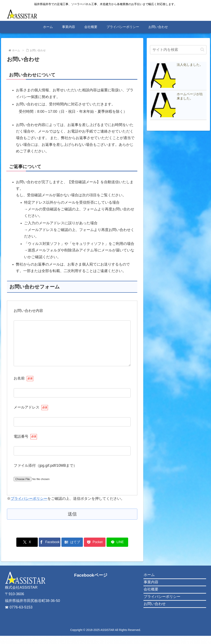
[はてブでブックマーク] (72, 550)
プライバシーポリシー (29, 507)
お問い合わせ (155, 612)
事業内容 (151, 590)
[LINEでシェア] (116, 550)
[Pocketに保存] (94, 550)
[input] (178, 50)
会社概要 (151, 597)
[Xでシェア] (28, 550)
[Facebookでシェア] (50, 550)
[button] (202, 50)
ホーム (149, 583)
